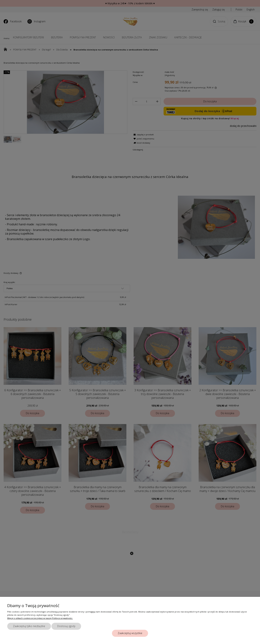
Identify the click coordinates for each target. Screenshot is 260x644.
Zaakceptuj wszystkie (130, 633)
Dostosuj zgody (66, 626)
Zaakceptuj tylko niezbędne (29, 626)
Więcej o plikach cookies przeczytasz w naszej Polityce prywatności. (40, 618)
